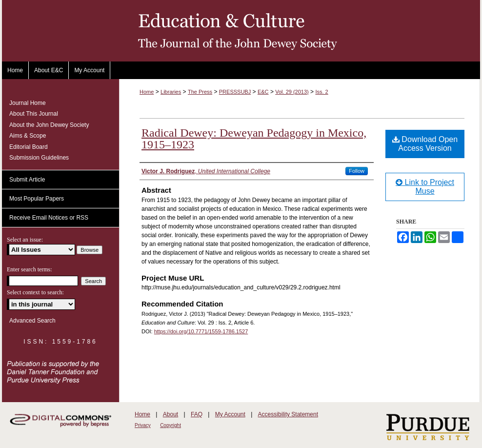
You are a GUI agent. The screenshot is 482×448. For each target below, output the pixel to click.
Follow (357, 171)
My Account (230, 414)
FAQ (197, 414)
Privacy (143, 425)
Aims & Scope (28, 136)
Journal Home (28, 103)
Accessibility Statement (288, 414)
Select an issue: (25, 240)
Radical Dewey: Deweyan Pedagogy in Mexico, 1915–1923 (254, 139)
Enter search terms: (30, 269)
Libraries (171, 92)
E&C (263, 92)
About (171, 414)
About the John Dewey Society (49, 125)
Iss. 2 (321, 92)
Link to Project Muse (425, 187)
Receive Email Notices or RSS (49, 218)
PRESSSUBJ (235, 92)
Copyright (171, 425)
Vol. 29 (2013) (292, 92)
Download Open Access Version (425, 144)
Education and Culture (241, 31)
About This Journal (34, 114)
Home (147, 92)
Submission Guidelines (39, 158)
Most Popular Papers (37, 199)
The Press (200, 92)
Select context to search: (35, 292)
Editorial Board (29, 147)
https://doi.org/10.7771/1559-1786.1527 (201, 331)
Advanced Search (32, 321)
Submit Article (27, 180)
